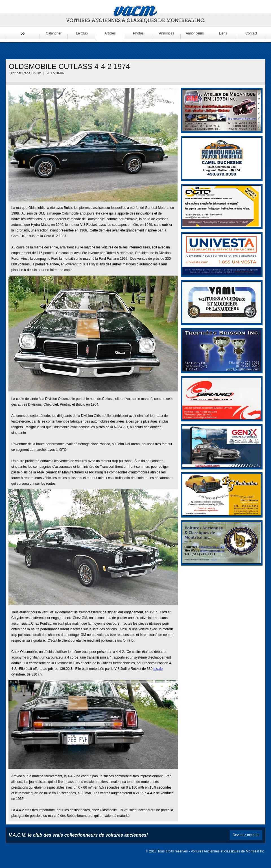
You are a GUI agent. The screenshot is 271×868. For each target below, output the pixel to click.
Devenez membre (246, 835)
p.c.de (158, 669)
